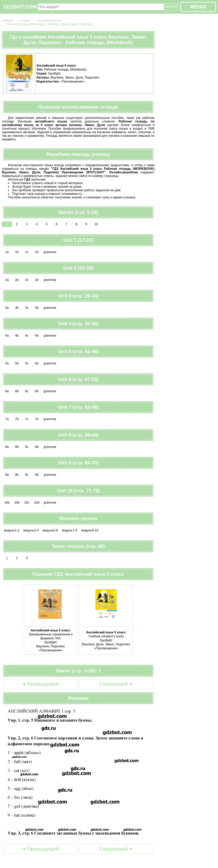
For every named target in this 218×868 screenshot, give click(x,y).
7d (37, 419)
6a (7, 391)
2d (37, 280)
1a (7, 252)
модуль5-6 (50, 530)
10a (7, 502)
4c (27, 335)
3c (27, 308)
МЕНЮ (198, 7)
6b (17, 391)
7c (27, 419)
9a (7, 475)
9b (17, 475)
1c (27, 252)
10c (27, 502)
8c (27, 447)
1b (17, 252)
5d (37, 363)
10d (37, 502)
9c (27, 475)
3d (37, 308)
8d (37, 447)
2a (7, 280)
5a (7, 363)
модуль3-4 (31, 530)
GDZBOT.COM (20, 7)
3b (17, 308)
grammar (50, 252)
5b (17, 363)
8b (17, 447)
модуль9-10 (90, 530)
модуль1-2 (12, 530)
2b (17, 280)
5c (27, 363)
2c (27, 280)
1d (37, 252)
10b (17, 502)
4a (7, 335)
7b (17, 419)
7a (7, 419)
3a (7, 308)
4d (37, 335)
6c (27, 391)
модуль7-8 (70, 530)
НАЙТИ (171, 7)
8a (7, 447)
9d (37, 475)
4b (17, 335)
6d (37, 391)
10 (96, 224)
